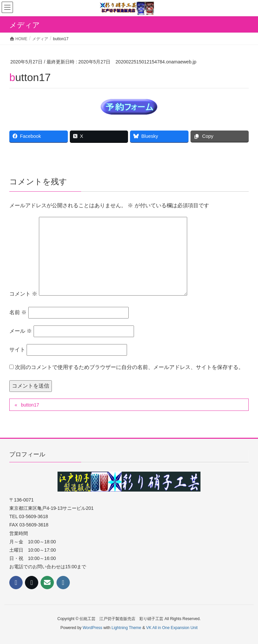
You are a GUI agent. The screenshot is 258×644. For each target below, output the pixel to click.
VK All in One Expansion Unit (172, 628)
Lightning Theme (127, 628)
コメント (23, 294)
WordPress (92, 628)
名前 (18, 312)
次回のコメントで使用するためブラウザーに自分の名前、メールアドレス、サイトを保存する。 (129, 367)
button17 (30, 405)
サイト (17, 350)
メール (21, 331)
